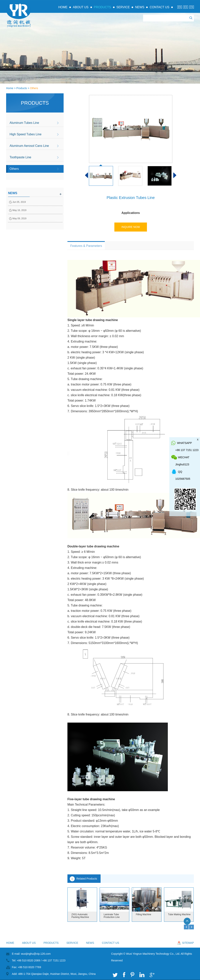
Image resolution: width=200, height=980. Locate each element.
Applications (131, 213)
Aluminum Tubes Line (24, 123)
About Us (81, 7)
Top (189, 923)
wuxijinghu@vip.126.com (36, 954)
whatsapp (184, 443)
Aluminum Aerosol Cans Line (29, 146)
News (140, 7)
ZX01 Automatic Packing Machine (80, 916)
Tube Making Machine (179, 914)
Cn (191, 7)
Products (102, 7)
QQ (180, 472)
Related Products (87, 879)
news (13, 193)
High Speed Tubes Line (25, 134)
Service (123, 7)
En (180, 7)
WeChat (184, 457)
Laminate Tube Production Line (112, 916)
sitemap (188, 943)
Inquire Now (131, 227)
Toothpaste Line (20, 157)
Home (63, 7)
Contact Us (159, 7)
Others (34, 88)
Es (186, 7)
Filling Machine (143, 914)
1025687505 (183, 479)
